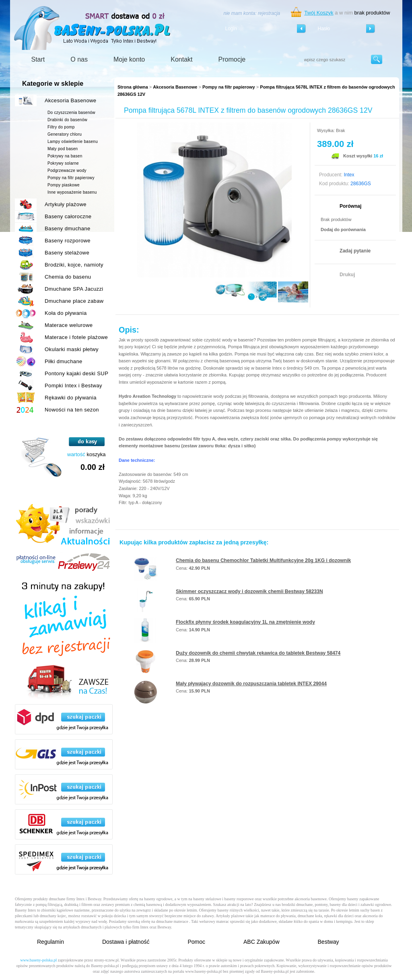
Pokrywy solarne (63, 163)
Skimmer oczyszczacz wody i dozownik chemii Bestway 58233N (249, 591)
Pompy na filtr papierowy (229, 87)
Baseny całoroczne (68, 216)
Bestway (329, 942)
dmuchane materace (172, 921)
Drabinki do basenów (67, 120)
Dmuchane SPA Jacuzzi (74, 289)
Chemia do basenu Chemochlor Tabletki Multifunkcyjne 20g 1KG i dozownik (263, 560)
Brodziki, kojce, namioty (74, 265)
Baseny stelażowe (67, 253)
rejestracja (269, 13)
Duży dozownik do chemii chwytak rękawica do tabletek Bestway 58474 (258, 653)
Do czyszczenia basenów (71, 113)
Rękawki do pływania (71, 398)
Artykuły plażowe (66, 204)
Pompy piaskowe (64, 185)
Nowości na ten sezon (72, 410)
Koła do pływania (66, 313)
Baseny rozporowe (68, 241)
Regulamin (50, 942)
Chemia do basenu (68, 277)
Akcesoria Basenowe (175, 87)
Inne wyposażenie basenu (72, 192)
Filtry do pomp (61, 127)
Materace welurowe (69, 325)
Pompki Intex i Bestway (73, 386)
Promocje (232, 59)
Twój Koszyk (319, 13)
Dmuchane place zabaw (74, 301)
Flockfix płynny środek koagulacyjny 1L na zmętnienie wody (245, 622)
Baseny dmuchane (68, 228)
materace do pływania (278, 916)
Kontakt (181, 59)
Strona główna (133, 87)
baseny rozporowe (239, 899)
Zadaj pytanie (355, 251)
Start (38, 59)
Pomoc (196, 942)
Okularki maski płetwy (72, 349)
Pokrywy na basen (65, 156)
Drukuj (347, 275)
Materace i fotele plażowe (76, 337)
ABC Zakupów (261, 942)
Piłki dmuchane (64, 361)
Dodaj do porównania (343, 229)
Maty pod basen (63, 149)
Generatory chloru (65, 134)
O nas (79, 59)
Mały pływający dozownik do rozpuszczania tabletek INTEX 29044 (251, 684)
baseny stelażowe (207, 899)
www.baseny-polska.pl (38, 960)
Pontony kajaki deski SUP (76, 373)
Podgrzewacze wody (67, 171)
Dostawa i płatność (126, 942)
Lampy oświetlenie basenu (73, 142)
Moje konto (129, 59)
